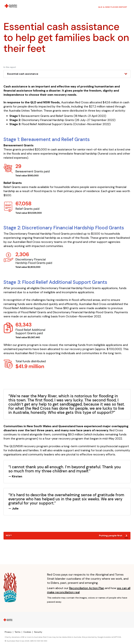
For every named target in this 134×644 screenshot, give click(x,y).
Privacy (8, 632)
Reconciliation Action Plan (87, 588)
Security (38, 632)
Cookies (27, 632)
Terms (18, 632)
